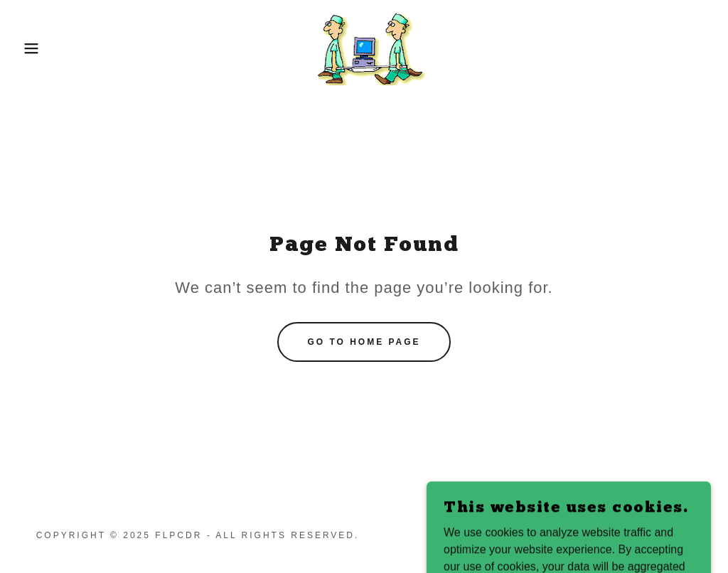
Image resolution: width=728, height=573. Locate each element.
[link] (364, 47)
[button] (36, 48)
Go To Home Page (364, 342)
